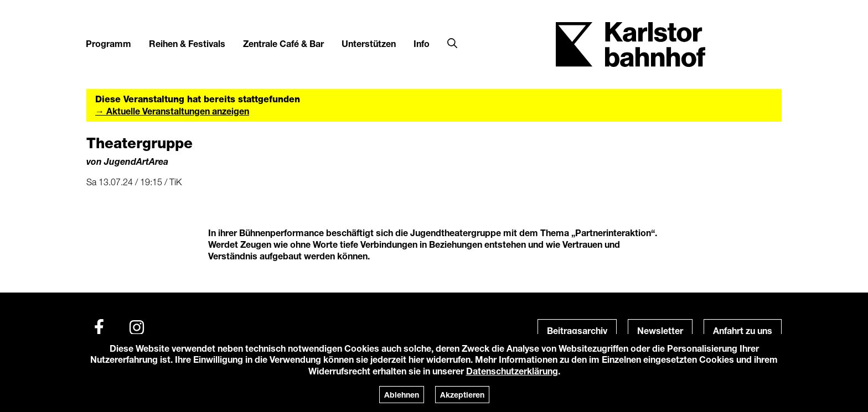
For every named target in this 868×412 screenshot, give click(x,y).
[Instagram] (137, 327)
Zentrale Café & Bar (283, 43)
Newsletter (660, 330)
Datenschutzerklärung (512, 371)
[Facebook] (99, 327)
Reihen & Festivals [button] (187, 43)
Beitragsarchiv (577, 330)
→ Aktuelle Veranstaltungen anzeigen (172, 111)
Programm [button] (108, 43)
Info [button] (422, 43)
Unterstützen (369, 43)
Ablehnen (402, 395)
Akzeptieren (462, 395)
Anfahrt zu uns (743, 330)
